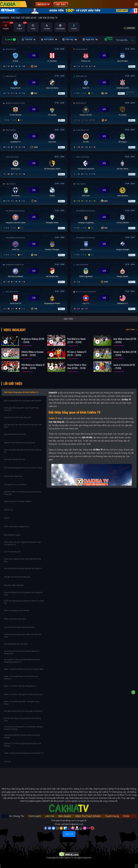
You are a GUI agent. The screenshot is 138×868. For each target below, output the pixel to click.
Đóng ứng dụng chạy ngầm (15, 619)
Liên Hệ (50, 816)
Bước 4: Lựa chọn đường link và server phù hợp (23, 694)
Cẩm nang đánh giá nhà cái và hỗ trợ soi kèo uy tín (23, 451)
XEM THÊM (130, 330)
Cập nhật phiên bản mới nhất (16, 644)
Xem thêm (68, 319)
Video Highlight (15, 330)
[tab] (6, 27)
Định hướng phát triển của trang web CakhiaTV (23, 401)
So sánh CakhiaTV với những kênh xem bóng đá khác (23, 594)
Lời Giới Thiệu (13, 383)
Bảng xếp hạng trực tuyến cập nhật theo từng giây (22, 560)
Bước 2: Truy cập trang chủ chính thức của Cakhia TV (21, 678)
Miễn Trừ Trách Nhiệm (88, 816)
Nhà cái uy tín (44, 4)
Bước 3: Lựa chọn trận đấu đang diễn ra (20, 686)
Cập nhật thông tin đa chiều (15, 434)
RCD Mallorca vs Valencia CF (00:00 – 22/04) (33, 366)
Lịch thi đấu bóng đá (12, 552)
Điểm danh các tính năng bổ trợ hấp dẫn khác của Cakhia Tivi (23, 543)
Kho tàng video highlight (14, 585)
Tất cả (111, 40)
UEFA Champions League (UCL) (17, 526)
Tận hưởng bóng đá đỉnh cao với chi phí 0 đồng (23, 468)
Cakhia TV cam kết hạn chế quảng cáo (19, 443)
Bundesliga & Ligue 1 (13, 535)
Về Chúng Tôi (16, 816)
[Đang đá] (34, 58)
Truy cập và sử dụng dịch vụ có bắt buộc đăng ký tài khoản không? (24, 728)
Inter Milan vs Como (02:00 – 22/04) (125, 340)
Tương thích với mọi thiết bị (15, 485)
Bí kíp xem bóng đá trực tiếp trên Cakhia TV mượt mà (24, 602)
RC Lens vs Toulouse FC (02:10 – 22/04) (77, 353)
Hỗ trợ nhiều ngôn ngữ (13, 476)
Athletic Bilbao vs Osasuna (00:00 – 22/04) (32, 353)
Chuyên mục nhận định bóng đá (17, 577)
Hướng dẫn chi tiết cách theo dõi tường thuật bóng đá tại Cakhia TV (22, 661)
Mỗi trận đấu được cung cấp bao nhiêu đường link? (22, 719)
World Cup (8, 510)
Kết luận (7, 761)
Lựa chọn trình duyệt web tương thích (19, 627)
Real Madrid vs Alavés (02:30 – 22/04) (76, 340)
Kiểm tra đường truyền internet (17, 610)
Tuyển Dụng (112, 816)
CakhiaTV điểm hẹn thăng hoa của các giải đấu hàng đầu (23, 493)
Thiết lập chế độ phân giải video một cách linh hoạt (23, 636)
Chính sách (34, 816)
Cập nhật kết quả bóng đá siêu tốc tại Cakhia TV (23, 568)
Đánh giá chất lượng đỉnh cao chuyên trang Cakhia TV (21, 409)
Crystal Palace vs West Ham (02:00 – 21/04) (77, 366)
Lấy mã (69, 834)
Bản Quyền (65, 816)
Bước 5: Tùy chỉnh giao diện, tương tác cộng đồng (22, 703)
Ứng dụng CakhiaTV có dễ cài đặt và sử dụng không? (22, 736)
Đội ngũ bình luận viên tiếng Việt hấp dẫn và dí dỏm (23, 426)
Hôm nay (70, 40)
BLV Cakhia (49, 40)
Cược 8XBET (61, 4)
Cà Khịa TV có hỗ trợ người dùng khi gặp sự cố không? (23, 745)
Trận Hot (29, 40)
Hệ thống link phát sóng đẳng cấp (18, 417)
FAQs (126, 816)
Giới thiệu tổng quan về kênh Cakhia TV (21, 392)
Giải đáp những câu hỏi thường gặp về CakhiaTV (23, 711)
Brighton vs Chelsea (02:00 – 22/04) (33, 340)
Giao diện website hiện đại (15, 459)
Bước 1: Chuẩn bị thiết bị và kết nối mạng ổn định (24, 669)
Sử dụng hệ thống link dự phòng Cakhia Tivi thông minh (22, 652)
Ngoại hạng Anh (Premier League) (18, 501)
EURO (7, 518)
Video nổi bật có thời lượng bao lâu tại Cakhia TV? (24, 753)
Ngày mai (90, 40)
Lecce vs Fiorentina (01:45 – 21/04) (124, 366)
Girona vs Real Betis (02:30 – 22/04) (125, 353)
